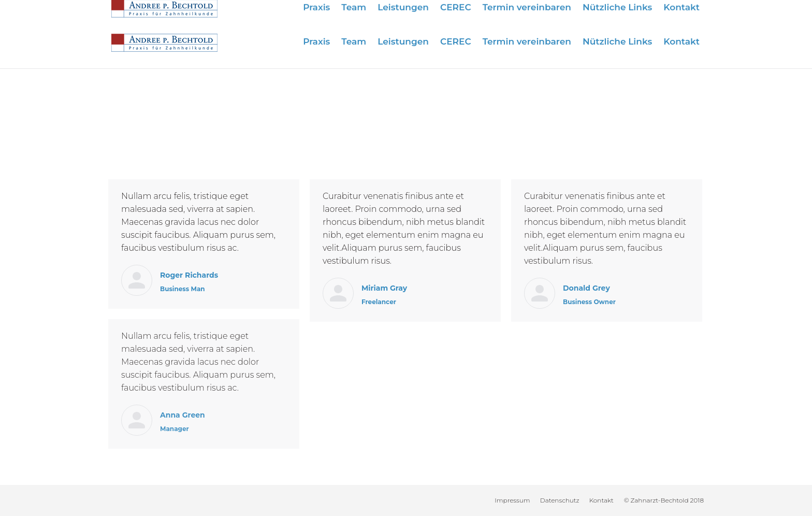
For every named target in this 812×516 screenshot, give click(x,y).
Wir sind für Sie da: (489, 12)
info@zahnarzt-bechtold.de (651, 12)
